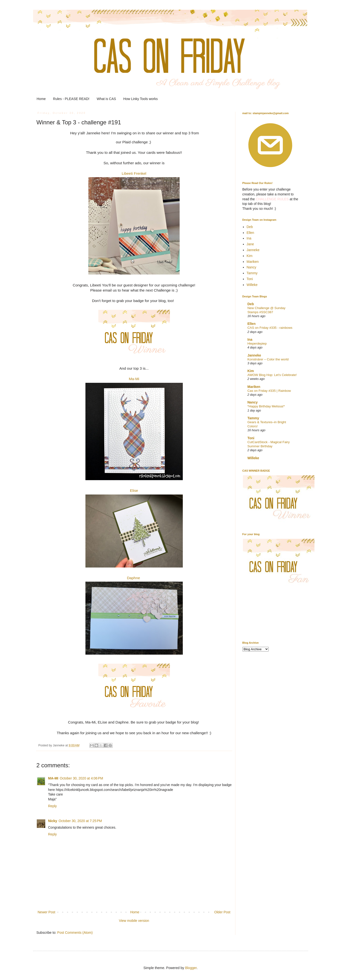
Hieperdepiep (257, 343)
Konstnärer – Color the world (268, 359)
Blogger (191, 968)
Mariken (253, 262)
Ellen (250, 233)
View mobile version (134, 921)
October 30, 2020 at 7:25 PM (80, 821)
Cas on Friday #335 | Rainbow (269, 391)
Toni (250, 279)
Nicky (53, 821)
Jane (250, 244)
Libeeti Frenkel (134, 173)
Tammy (252, 273)
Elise (134, 490)
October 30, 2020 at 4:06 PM (82, 778)
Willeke (252, 285)
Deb (250, 227)
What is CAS (106, 99)
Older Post (222, 912)
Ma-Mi (134, 379)
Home (41, 99)
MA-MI (53, 778)
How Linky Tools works (141, 99)
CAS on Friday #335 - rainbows (270, 328)
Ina (249, 238)
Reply (53, 806)
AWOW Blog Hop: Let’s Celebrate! (272, 375)
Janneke (253, 250)
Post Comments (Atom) (75, 933)
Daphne (133, 578)
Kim (249, 256)
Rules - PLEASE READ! (71, 99)
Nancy (251, 267)
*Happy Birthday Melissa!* (266, 406)
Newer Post (46, 912)
